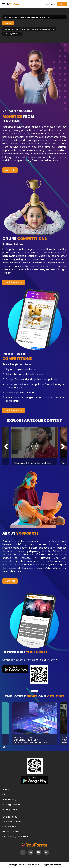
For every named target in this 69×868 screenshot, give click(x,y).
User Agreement (12, 805)
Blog (5, 795)
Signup (8, 23)
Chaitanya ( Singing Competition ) (35, 463)
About (6, 790)
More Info (10, 170)
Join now (51, 4)
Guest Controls (11, 832)
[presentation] (6, 447)
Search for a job (11, 29)
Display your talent (12, 34)
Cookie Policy (10, 817)
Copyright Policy (11, 822)
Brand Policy (9, 827)
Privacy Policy (10, 810)
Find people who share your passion (39, 29)
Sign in (62, 4)
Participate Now (14, 282)
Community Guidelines (15, 837)
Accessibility (9, 800)
